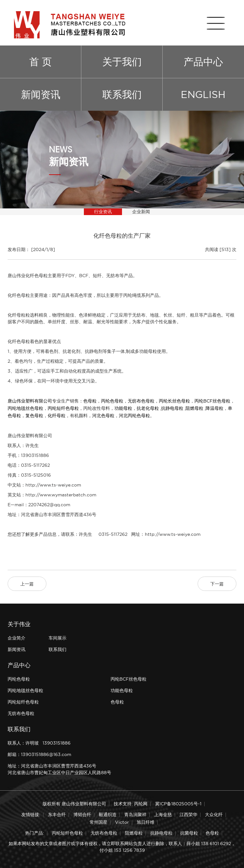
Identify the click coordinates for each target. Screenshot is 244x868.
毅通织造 (108, 815)
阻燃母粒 (194, 408)
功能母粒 (123, 408)
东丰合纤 (57, 815)
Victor (122, 822)
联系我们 (122, 94)
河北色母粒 (103, 416)
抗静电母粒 (172, 408)
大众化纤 (214, 815)
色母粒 (90, 401)
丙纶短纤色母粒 (63, 408)
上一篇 (27, 584)
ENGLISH (203, 94)
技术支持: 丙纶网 (131, 804)
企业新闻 (141, 212)
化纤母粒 (57, 416)
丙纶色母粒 (112, 401)
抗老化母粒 (148, 408)
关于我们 (122, 62)
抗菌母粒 (189, 833)
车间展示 (58, 638)
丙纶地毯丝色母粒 (25, 408)
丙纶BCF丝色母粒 (212, 401)
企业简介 (17, 638)
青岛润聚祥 (135, 815)
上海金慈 (163, 815)
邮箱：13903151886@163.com (39, 754)
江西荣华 (188, 815)
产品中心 (203, 62)
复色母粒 (34, 416)
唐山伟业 (17, 276)
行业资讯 (103, 212)
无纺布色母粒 (141, 401)
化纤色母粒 (37, 276)
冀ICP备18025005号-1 (178, 804)
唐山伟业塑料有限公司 (30, 401)
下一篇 (217, 584)
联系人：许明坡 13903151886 (39, 743)
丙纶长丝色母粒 (174, 401)
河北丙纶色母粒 (134, 416)
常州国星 (98, 822)
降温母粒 (214, 408)
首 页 (41, 62)
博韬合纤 (82, 815)
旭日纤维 (146, 822)
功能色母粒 (122, 690)
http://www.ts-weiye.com (53, 485)
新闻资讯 (41, 94)
